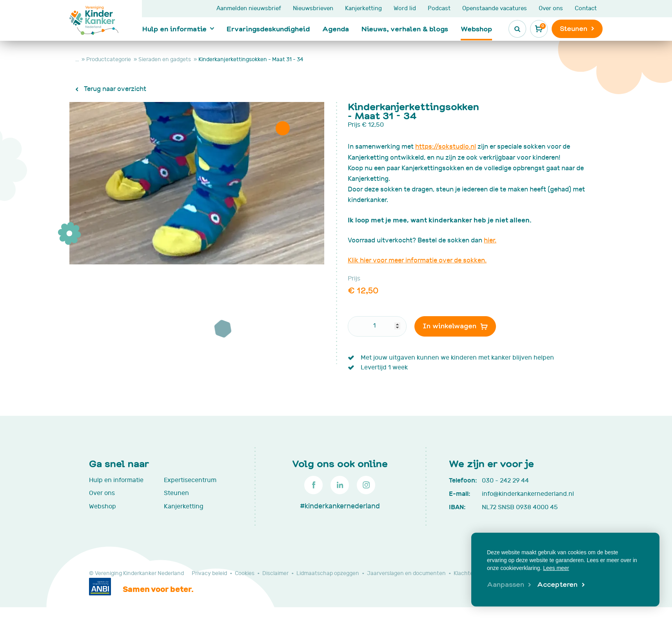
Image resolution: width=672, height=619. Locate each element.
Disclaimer (275, 573)
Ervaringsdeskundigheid (268, 29)
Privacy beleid (209, 573)
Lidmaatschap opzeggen (328, 573)
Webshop (476, 29)
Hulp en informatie (174, 29)
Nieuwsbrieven (313, 8)
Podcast (439, 8)
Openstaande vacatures (495, 8)
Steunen (176, 493)
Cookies (245, 573)
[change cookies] (509, 585)
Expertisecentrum (190, 480)
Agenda (336, 29)
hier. (490, 240)
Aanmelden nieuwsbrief (249, 8)
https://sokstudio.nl (446, 147)
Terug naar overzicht (114, 89)
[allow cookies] (561, 585)
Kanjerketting (363, 8)
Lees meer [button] (556, 568)
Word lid (405, 8)
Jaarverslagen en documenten (406, 573)
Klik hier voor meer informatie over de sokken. (417, 260)
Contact (586, 8)
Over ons (551, 8)
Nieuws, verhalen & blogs (405, 29)
